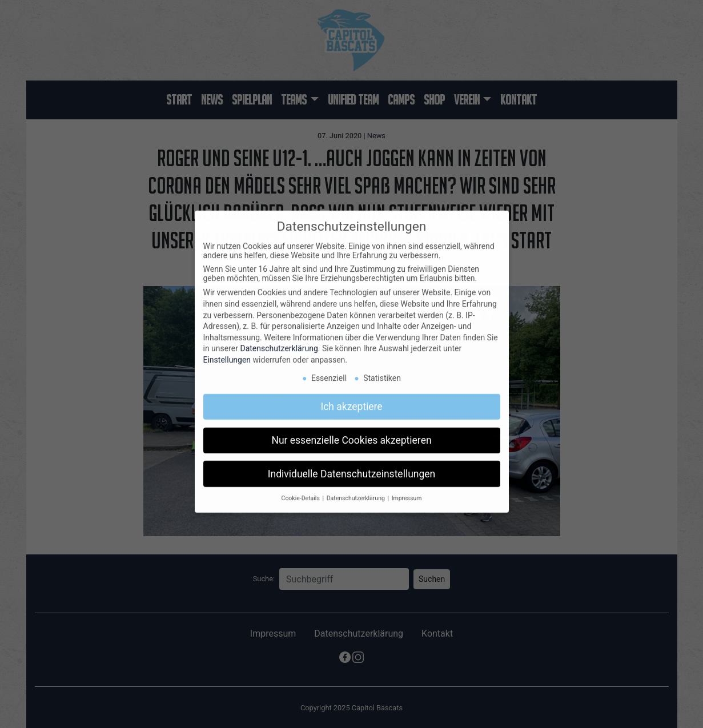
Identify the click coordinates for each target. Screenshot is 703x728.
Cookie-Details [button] (302, 492)
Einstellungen (227, 353)
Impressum (407, 492)
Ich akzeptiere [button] (351, 400)
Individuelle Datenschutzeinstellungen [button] (352, 467)
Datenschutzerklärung (279, 342)
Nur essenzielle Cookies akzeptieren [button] (351, 433)
